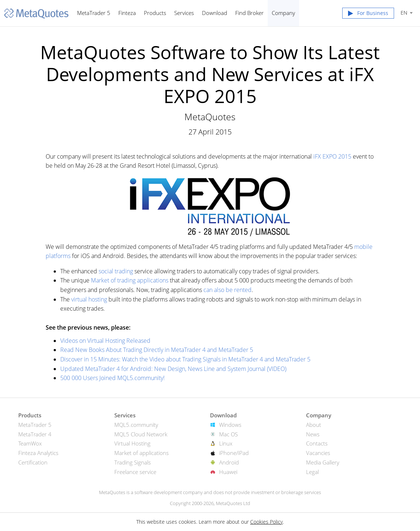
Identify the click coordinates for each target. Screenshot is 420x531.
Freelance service (135, 472)
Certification (33, 462)
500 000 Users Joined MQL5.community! (112, 378)
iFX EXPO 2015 (332, 156)
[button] (368, 15)
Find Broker (249, 13)
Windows (230, 425)
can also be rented (228, 290)
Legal (312, 472)
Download (215, 13)
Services (184, 13)
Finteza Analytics (38, 453)
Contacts (317, 443)
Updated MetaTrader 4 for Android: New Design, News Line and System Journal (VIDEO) (173, 369)
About (314, 425)
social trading (116, 271)
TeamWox (30, 443)
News (313, 434)
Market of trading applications (130, 280)
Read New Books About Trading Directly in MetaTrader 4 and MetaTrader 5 (157, 350)
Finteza (127, 13)
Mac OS (228, 434)
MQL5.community (136, 425)
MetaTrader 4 (35, 434)
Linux (226, 443)
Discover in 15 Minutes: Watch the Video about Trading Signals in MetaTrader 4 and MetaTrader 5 (185, 359)
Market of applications (142, 453)
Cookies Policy (266, 522)
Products (155, 13)
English (403, 13)
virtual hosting (89, 299)
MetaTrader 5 (94, 13)
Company (283, 13)
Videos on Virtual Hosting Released (105, 341)
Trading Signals (133, 462)
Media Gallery (323, 462)
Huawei (228, 472)
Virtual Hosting (132, 443)
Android (229, 462)
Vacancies (318, 453)
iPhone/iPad (234, 453)
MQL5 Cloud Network (141, 434)
